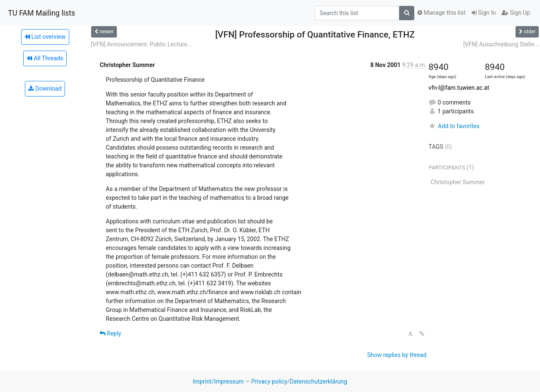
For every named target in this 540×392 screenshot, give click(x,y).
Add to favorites (454, 126)
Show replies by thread (397, 355)
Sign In (484, 13)
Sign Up (516, 13)
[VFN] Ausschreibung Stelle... (501, 44)
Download (45, 89)
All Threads (45, 58)
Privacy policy (269, 381)
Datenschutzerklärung (319, 381)
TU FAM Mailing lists (42, 13)
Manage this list (441, 13)
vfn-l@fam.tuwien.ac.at (459, 88)
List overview (45, 37)
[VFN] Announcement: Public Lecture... (142, 44)
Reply (110, 333)
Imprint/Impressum (218, 381)
